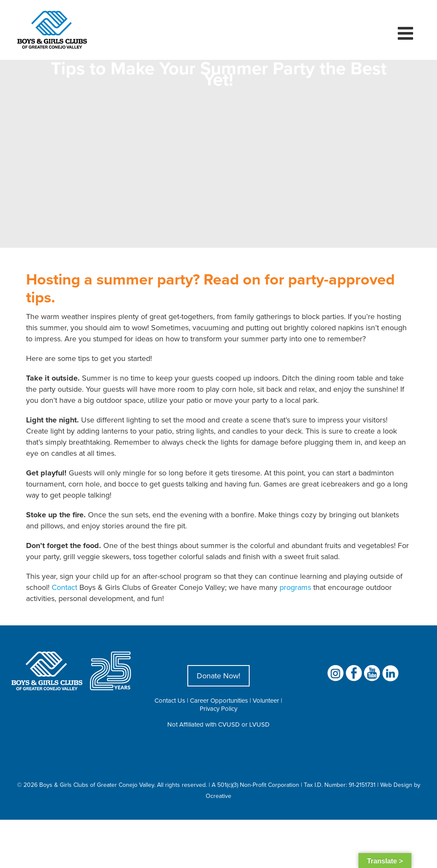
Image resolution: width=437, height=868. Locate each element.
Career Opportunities (219, 700)
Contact (64, 587)
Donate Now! (218, 676)
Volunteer (266, 700)
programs (295, 587)
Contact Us (170, 700)
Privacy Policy (218, 708)
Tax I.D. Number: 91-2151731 (340, 785)
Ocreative (218, 796)
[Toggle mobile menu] (407, 33)
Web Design (396, 785)
